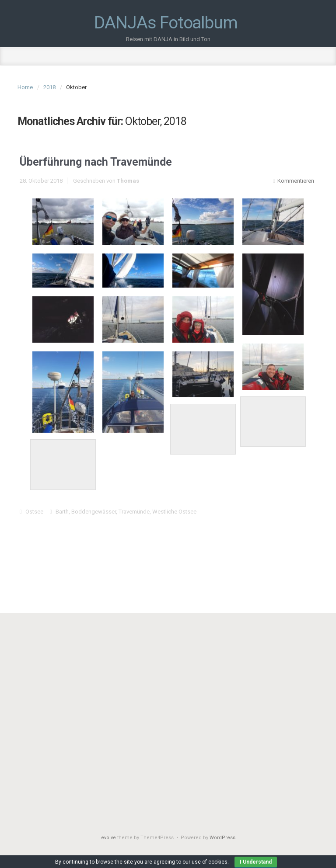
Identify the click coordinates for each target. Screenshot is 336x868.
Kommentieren (296, 181)
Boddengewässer (94, 512)
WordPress (222, 838)
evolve (108, 838)
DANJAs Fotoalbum (166, 23)
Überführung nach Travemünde (96, 162)
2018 (49, 87)
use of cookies (210, 862)
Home (25, 87)
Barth (62, 512)
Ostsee (34, 512)
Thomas (128, 181)
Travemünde (134, 512)
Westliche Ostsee (174, 512)
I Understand (256, 862)
